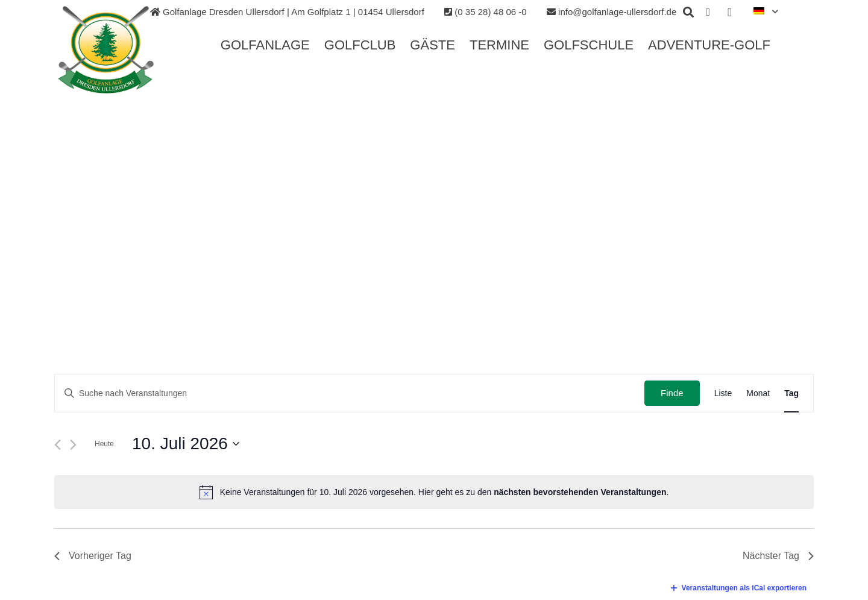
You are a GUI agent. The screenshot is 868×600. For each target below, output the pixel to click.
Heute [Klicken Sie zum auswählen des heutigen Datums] (104, 444)
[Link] (107, 50)
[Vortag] (58, 445)
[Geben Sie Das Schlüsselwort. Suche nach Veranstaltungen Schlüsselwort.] (350, 393)
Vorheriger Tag (93, 556)
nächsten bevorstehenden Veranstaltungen (580, 492)
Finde (672, 393)
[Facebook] (708, 12)
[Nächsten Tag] (73, 445)
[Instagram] (730, 12)
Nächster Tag (778, 556)
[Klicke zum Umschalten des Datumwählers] (186, 444)
